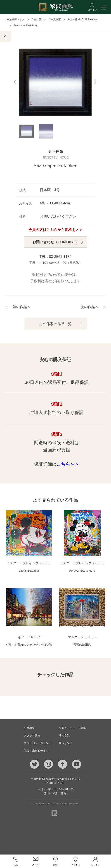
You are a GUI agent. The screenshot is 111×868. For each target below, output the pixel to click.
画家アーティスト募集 (72, 728)
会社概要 (29, 728)
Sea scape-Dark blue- (26, 25)
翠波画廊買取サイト (36, 751)
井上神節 (56, 153)
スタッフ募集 (32, 736)
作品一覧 (37, 19)
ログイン (95, 861)
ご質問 (55, 861)
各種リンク (66, 743)
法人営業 (64, 736)
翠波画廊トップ (15, 19)
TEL (16, 861)
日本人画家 (55, 19)
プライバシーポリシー (38, 743)
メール (35, 861)
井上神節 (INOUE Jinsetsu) (83, 19)
